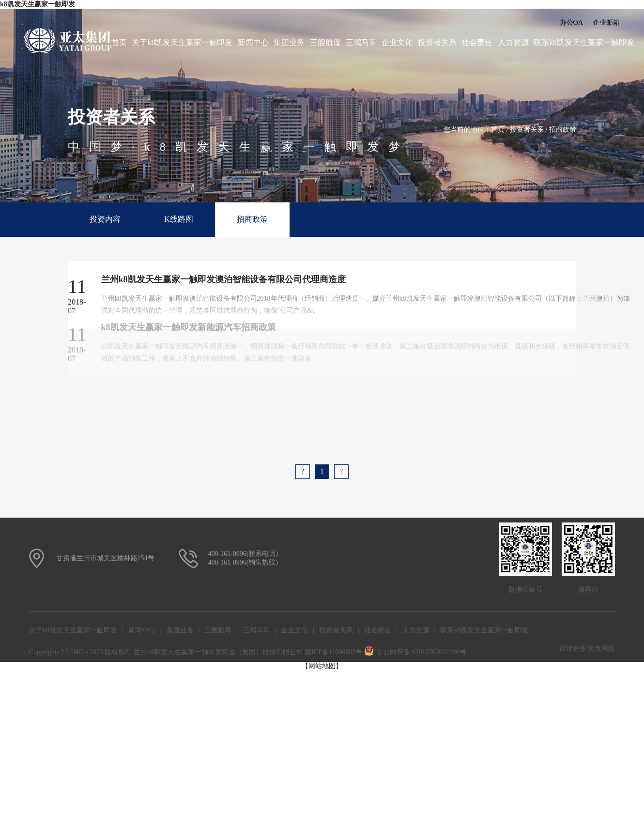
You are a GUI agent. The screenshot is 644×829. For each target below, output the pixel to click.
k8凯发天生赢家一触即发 (38, 4)
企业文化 (397, 42)
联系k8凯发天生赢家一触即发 (584, 42)
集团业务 (289, 42)
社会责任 (477, 42)
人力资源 (513, 42)
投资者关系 (437, 42)
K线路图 (179, 219)
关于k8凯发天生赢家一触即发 (182, 42)
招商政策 (563, 130)
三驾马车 (361, 42)
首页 (119, 42)
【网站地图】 (322, 666)
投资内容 (105, 219)
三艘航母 (325, 42)
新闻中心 (253, 42)
